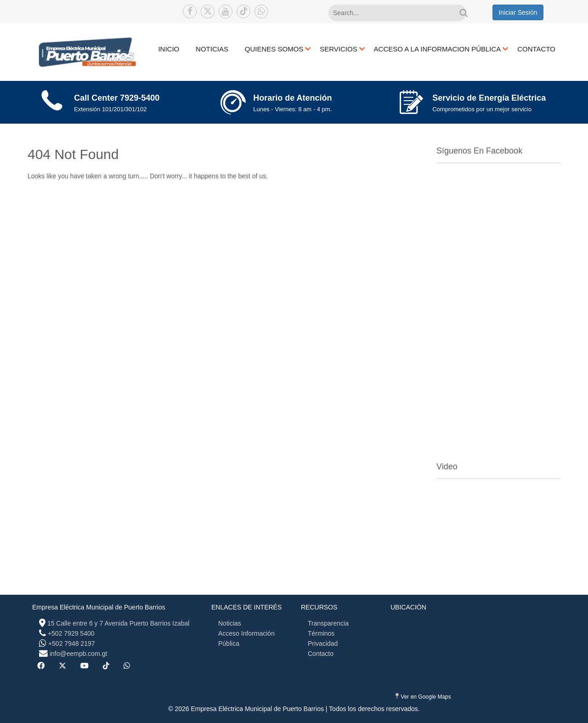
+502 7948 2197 (72, 643)
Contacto (321, 654)
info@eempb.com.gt (79, 654)
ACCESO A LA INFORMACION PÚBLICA (438, 49)
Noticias (230, 623)
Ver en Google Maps (423, 697)
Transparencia (328, 623)
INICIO (169, 49)
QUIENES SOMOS (274, 49)
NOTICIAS (212, 49)
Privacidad (323, 643)
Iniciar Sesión (518, 12)
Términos (321, 633)
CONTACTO (536, 49)
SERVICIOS (338, 49)
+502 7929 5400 (71, 633)
